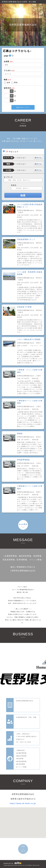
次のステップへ (23, 107)
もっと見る (23, 524)
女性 (9, 83)
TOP (23, 846)
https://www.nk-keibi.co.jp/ (23, 803)
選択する (38, 158)
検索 (23, 195)
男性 (16, 83)
